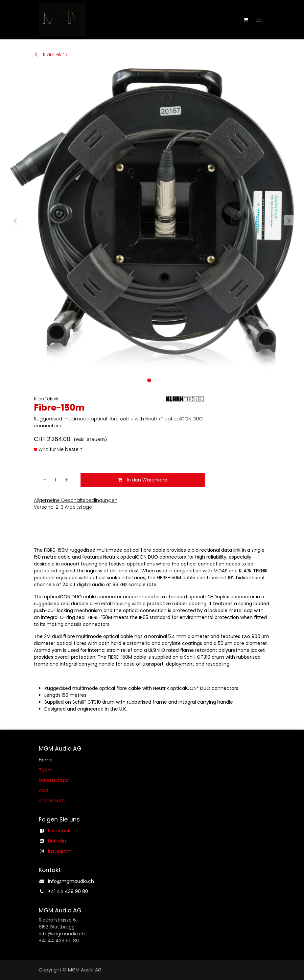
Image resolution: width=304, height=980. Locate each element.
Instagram (60, 851)
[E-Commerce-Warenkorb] (246, 20)
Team (46, 770)
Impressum (52, 800)
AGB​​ (43, 790)
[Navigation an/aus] (259, 20)
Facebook (59, 831)
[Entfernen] (42, 480)
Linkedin (57, 841)
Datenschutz (54, 780)
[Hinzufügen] (69, 480)
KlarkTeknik (51, 54)
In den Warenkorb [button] (143, 480)
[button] (15, 220)
